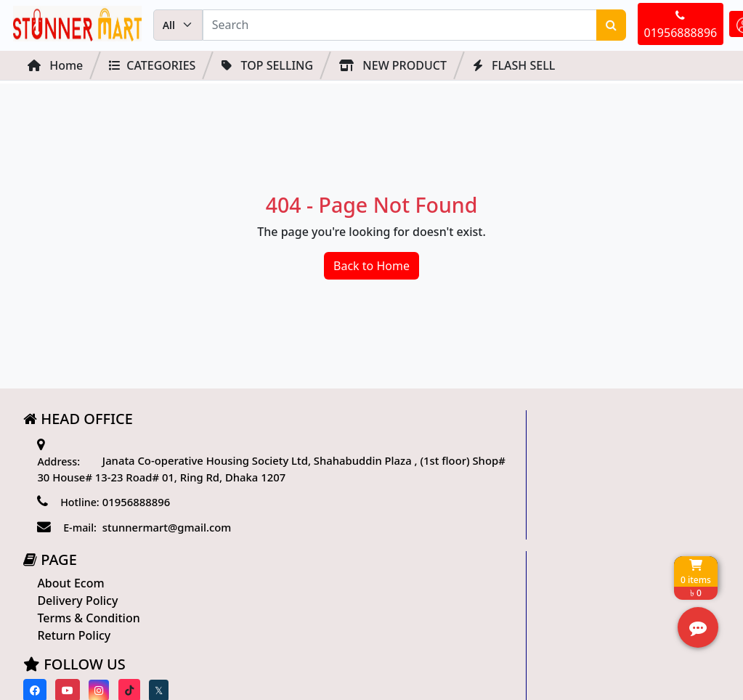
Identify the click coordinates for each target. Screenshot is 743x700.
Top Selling (267, 68)
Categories (152, 68)
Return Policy (316, 502)
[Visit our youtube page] (306, 557)
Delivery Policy (319, 468)
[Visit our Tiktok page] (367, 557)
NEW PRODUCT (393, 68)
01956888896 (614, 27)
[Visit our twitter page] (396, 557)
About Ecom (312, 450)
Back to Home (371, 274)
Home (55, 68)
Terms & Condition (330, 485)
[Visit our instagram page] (337, 557)
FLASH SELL (514, 68)
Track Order (548, 484)
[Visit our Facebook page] (273, 557)
